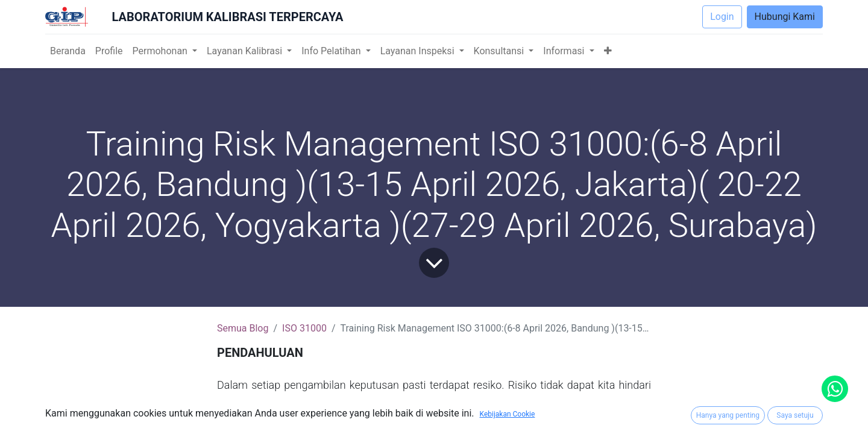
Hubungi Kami (785, 17)
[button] (608, 51)
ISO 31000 (304, 328)
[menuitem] (68, 51)
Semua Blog (243, 328)
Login (722, 17)
